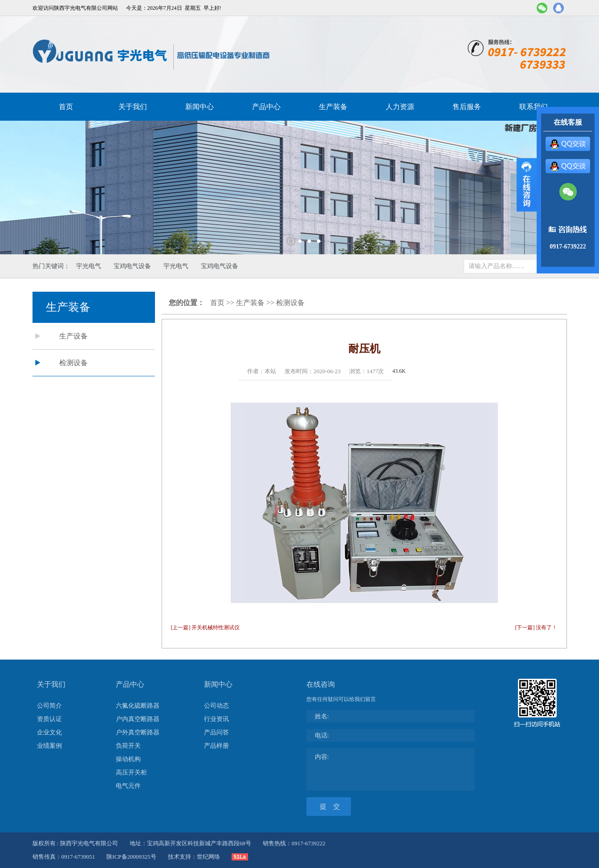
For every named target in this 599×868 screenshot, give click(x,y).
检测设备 (73, 363)
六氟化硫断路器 (138, 706)
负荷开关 (128, 746)
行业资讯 (216, 719)
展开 (527, 185)
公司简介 (49, 706)
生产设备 (73, 336)
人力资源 (400, 107)
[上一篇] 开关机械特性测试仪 (206, 628)
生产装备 (333, 107)
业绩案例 (49, 746)
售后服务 (467, 107)
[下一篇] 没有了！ (536, 628)
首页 (66, 107)
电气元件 (128, 786)
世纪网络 (208, 857)
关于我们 (133, 107)
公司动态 (216, 706)
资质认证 (49, 719)
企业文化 (49, 732)
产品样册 (216, 746)
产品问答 (216, 732)
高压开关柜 (131, 772)
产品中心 (266, 107)
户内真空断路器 (138, 719)
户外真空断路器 (138, 732)
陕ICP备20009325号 (131, 857)
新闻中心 (200, 107)
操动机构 (128, 759)
